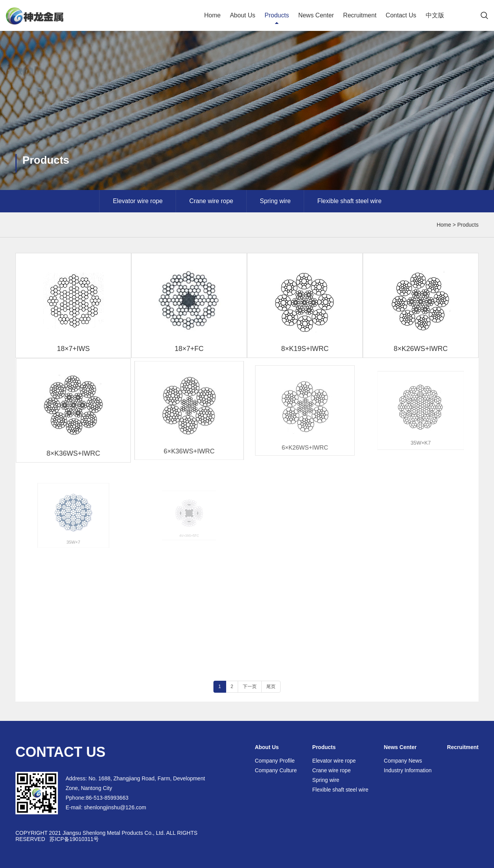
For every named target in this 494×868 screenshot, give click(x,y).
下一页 (250, 687)
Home (212, 15)
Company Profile (275, 761)
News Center (316, 15)
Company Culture (276, 770)
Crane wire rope (211, 201)
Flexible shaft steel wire (349, 201)
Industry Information (408, 770)
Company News (403, 761)
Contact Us (401, 15)
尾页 (271, 687)
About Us (243, 15)
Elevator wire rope (138, 201)
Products (277, 15)
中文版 (435, 15)
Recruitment (360, 15)
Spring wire (275, 201)
